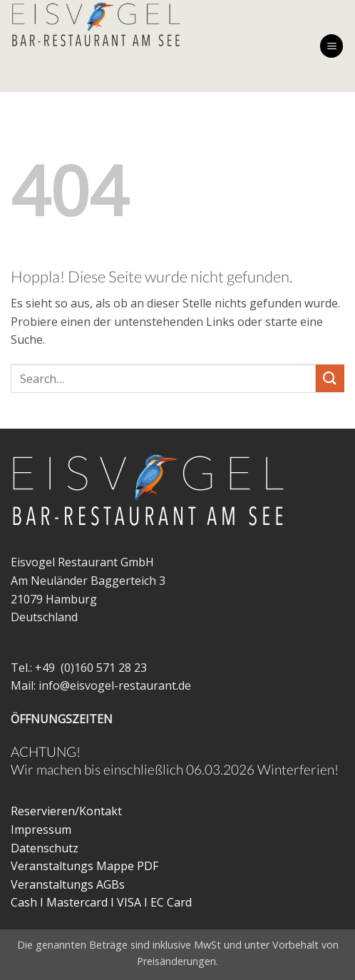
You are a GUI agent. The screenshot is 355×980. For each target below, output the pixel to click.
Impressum (41, 830)
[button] (331, 46)
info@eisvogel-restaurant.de (115, 685)
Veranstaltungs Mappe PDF (84, 866)
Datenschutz (45, 848)
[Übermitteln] (330, 378)
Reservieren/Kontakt (66, 811)
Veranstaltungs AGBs (68, 884)
